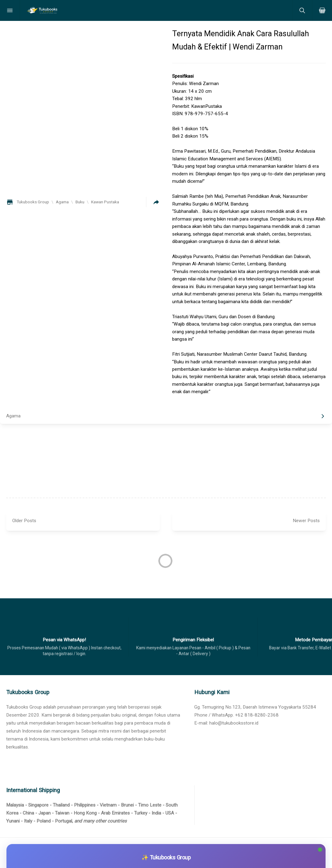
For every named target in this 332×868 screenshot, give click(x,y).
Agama (13, 416)
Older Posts (24, 521)
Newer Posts (306, 521)
